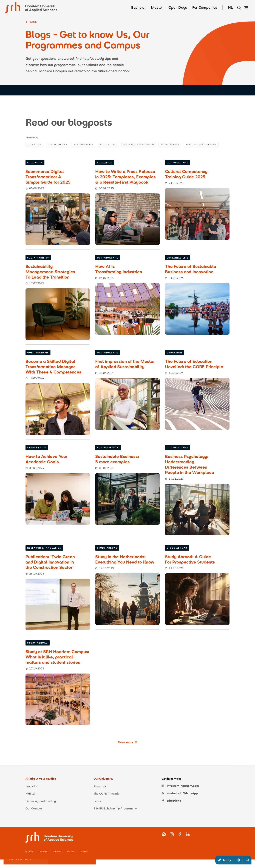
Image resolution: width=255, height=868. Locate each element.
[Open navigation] (246, 8)
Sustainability (87, 145)
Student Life (113, 145)
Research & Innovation (145, 145)
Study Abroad (179, 145)
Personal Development (44, 153)
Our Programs (60, 145)
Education (35, 145)
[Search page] (239, 8)
